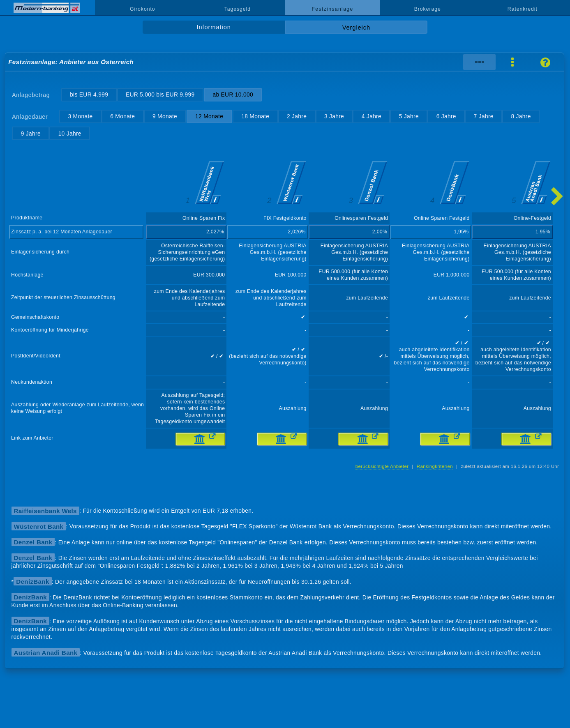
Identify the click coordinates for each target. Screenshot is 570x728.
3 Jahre (334, 116)
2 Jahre (297, 116)
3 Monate (80, 116)
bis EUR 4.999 (89, 94)
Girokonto (143, 9)
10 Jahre (70, 134)
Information (214, 27)
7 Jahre (484, 116)
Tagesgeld (238, 9)
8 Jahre (521, 116)
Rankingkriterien (435, 466)
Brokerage (428, 9)
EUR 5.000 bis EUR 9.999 (160, 94)
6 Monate (122, 116)
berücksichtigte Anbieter (382, 466)
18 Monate (255, 116)
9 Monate (165, 116)
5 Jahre (409, 116)
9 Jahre (31, 134)
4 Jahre (372, 116)
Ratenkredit (523, 9)
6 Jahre (446, 116)
